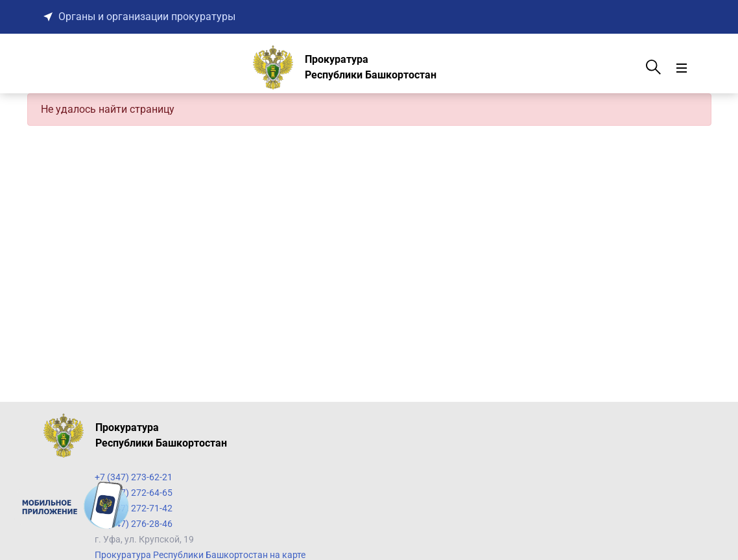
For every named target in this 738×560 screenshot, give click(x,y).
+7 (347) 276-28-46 (134, 524)
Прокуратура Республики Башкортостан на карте (200, 555)
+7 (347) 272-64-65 (134, 493)
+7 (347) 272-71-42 (134, 508)
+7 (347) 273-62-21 (134, 477)
